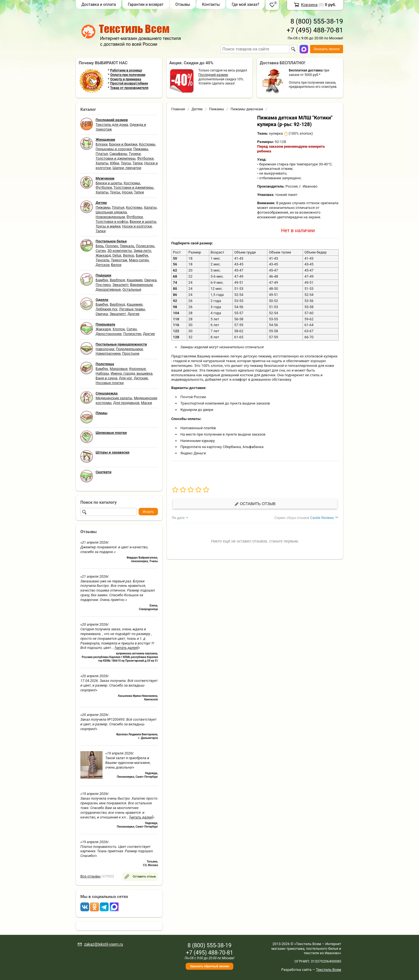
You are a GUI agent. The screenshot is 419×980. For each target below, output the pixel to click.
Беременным (141, 285)
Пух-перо (103, 285)
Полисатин (145, 246)
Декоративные (108, 289)
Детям (197, 109)
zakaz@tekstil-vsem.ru (103, 944)
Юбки (115, 163)
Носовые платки (110, 383)
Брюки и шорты (109, 183)
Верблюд (117, 280)
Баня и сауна (106, 378)
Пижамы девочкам (247, 109)
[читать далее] (127, 648)
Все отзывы (90, 876)
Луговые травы (132, 309)
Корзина (309, 5)
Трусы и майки (108, 226)
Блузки (102, 144)
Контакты (211, 4)
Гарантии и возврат (146, 4)
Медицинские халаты (114, 398)
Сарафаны (118, 154)
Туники (135, 154)
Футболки (145, 158)
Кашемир (135, 280)
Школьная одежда (111, 212)
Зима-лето (142, 251)
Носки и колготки (137, 226)
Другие (133, 314)
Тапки (137, 163)
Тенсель (103, 260)
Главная (178, 109)
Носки (127, 192)
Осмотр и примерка (126, 79)
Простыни (131, 353)
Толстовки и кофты (112, 222)
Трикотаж (119, 260)
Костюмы (147, 144)
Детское (103, 265)
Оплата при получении (128, 75)
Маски (147, 403)
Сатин (101, 251)
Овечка (150, 280)
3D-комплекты (120, 251)
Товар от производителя (129, 88)
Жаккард (103, 255)
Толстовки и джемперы (116, 158)
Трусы (126, 163)
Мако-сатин (139, 260)
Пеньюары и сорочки (114, 149)
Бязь (100, 246)
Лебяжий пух (107, 309)
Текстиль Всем (329, 970)
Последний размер (213, 75)
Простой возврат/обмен (129, 83)
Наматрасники (108, 353)
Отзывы (183, 4)
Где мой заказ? (245, 4)
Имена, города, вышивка (131, 373)
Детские (141, 378)
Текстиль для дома (112, 125)
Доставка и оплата (99, 4)
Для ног (126, 378)
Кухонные (137, 369)
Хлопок (119, 329)
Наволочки (105, 349)
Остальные (132, 289)
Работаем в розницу (126, 70)
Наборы (102, 373)
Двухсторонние (109, 334)
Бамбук (142, 255)
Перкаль (127, 246)
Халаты (102, 163)
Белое (116, 265)
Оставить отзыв (255, 504)
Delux (117, 255)
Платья (102, 154)
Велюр (129, 255)
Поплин (112, 246)
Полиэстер (132, 334)
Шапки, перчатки (127, 168)
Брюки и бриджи (123, 144)
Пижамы (141, 149)
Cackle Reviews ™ (324, 518)
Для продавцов (126, 403)
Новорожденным (110, 217)
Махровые (119, 369)
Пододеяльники (129, 349)
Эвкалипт (120, 285)
